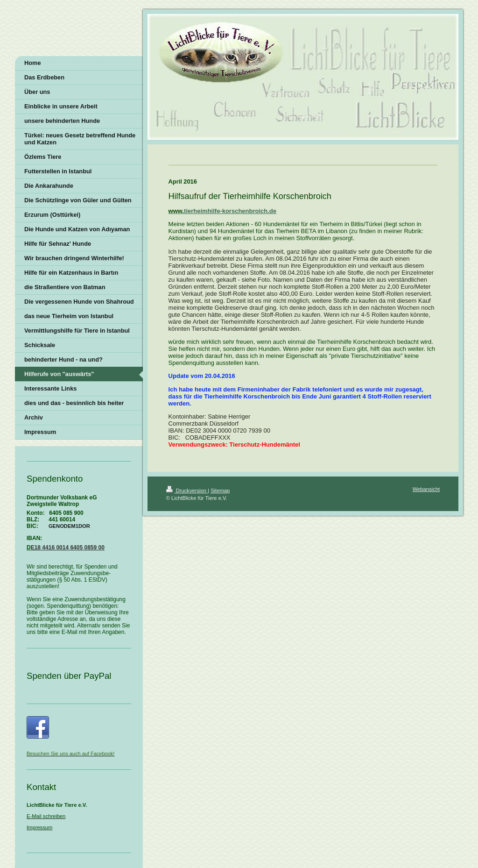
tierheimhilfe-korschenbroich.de (230, 211)
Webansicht (426, 489)
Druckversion (187, 491)
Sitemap (220, 491)
